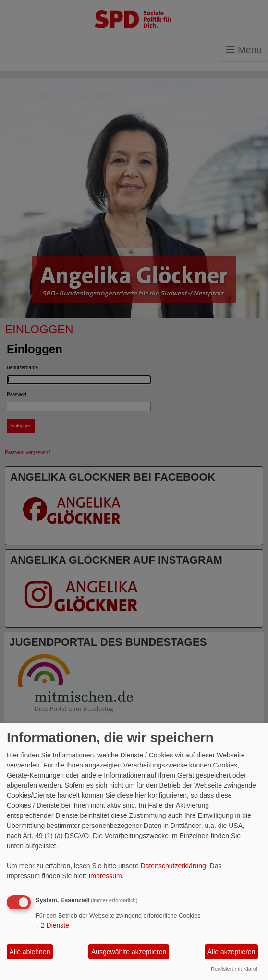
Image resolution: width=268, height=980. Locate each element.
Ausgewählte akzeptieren (129, 952)
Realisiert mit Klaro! (234, 969)
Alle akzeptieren (231, 952)
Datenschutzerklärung (173, 866)
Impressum (105, 876)
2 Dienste (52, 925)
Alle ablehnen (30, 952)
